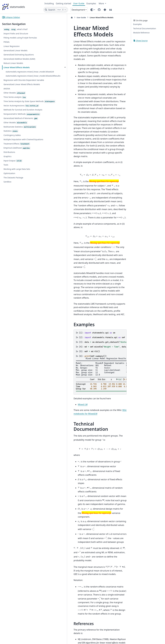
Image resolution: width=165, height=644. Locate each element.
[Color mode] (93, 10)
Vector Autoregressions (21, 122)
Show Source (140, 41)
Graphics (7, 182)
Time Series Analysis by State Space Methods (19, 116)
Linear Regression (12, 46)
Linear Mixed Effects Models (17, 67)
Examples (91, 3)
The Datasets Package (13, 203)
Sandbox (7, 207)
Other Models (14, 106)
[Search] (56, 10)
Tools (6, 190)
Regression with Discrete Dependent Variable (20, 88)
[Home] (46, 18)
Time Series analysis (15, 110)
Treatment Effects (17, 169)
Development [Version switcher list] (78, 10)
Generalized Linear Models (15, 50)
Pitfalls (6, 42)
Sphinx (20, 640)
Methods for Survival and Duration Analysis (19, 127)
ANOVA (7, 101)
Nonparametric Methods (15, 135)
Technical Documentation (145, 28)
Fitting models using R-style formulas (20, 38)
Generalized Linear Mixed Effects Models (18, 95)
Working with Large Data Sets (17, 194)
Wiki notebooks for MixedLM (111, 332)
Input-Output (13, 186)
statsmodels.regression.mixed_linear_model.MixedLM (22, 73)
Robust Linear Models (13, 63)
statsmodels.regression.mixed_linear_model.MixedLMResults (22, 81)
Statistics (11, 153)
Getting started (64, 3)
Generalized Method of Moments (21, 140)
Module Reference (141, 33)
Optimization (9, 199)
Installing (49, 3)
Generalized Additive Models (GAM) (19, 59)
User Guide (79, 3)
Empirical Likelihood (17, 173)
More (102, 3)
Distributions (9, 177)
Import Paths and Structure (16, 34)
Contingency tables (12, 157)
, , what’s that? (16, 29)
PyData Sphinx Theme (145, 638)
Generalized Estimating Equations (19, 55)
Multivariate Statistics (20, 149)
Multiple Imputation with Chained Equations (19, 163)
